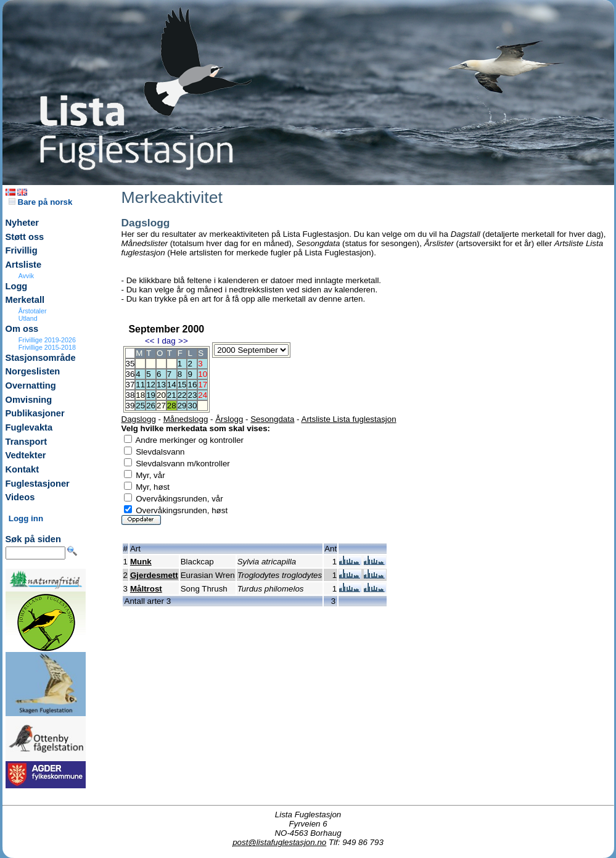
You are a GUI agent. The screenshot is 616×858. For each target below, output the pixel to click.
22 (182, 395)
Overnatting (31, 386)
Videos (20, 497)
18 (140, 395)
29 (182, 406)
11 (140, 385)
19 (151, 395)
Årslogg (229, 419)
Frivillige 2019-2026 (47, 340)
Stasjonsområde (41, 358)
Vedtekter (26, 455)
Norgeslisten (33, 371)
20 (161, 395)
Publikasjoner (35, 413)
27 (161, 406)
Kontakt (23, 469)
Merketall (25, 300)
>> (183, 341)
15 (182, 385)
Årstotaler (33, 311)
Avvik (26, 276)
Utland (28, 318)
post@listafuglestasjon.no (279, 842)
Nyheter (23, 223)
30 (192, 406)
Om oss (22, 329)
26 (151, 406)
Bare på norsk (41, 202)
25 (140, 406)
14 (172, 385)
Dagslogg (139, 419)
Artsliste (24, 265)
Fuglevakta (29, 427)
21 (172, 395)
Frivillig (22, 250)
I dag (166, 341)
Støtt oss (25, 237)
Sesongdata (272, 419)
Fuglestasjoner (38, 484)
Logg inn (26, 518)
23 (192, 395)
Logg (17, 286)
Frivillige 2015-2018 (47, 347)
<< (150, 341)
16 (192, 385)
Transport (27, 442)
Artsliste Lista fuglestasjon (349, 419)
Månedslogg (186, 419)
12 (151, 385)
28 (172, 406)
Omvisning (29, 400)
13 (161, 385)
